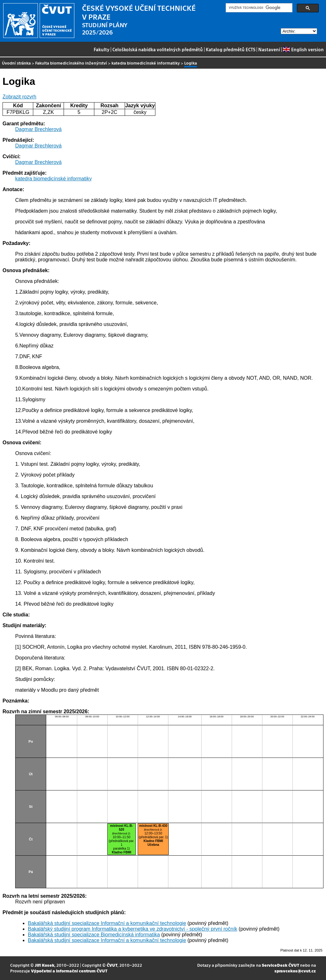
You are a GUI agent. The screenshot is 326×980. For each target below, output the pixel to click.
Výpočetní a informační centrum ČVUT (69, 971)
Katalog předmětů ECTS (231, 49)
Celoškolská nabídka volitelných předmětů (158, 49)
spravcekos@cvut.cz (295, 971)
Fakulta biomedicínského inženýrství (71, 63)
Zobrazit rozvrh (19, 97)
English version (303, 49)
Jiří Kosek (45, 965)
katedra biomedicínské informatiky (146, 63)
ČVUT (112, 965)
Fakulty (102, 49)
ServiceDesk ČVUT (280, 965)
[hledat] (258, 8)
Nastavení (269, 49)
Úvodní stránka (16, 63)
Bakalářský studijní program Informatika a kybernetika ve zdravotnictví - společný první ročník (133, 929)
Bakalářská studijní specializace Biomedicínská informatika (94, 935)
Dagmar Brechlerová (38, 129)
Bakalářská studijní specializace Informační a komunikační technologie (107, 923)
